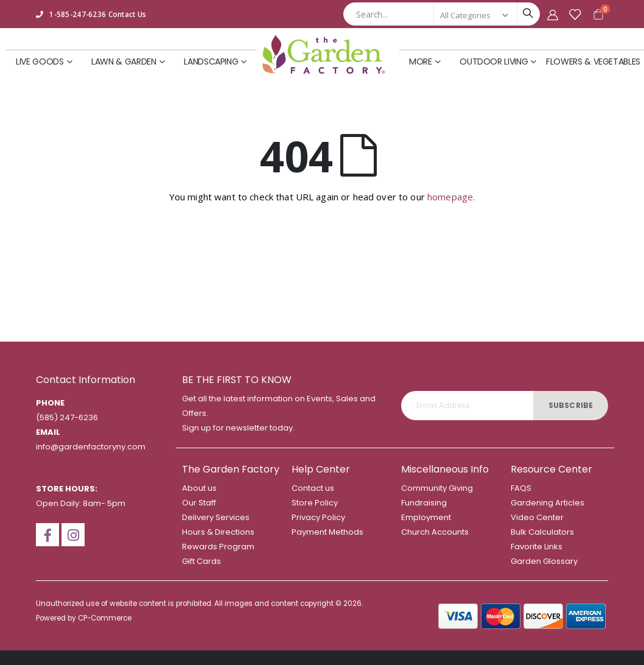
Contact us (313, 488)
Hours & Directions (218, 532)
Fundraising (424, 503)
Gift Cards (201, 561)
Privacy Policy (318, 517)
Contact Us (128, 14)
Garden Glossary (544, 561)
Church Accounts (435, 532)
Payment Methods (327, 532)
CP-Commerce (105, 618)
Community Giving (437, 488)
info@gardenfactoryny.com (91, 447)
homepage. (451, 197)
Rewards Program (218, 547)
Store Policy (315, 503)
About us (199, 488)
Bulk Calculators (542, 532)
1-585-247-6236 (78, 14)
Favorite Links (537, 547)
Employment (426, 517)
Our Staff (199, 503)
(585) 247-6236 (67, 417)
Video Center (537, 517)
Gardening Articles (548, 503)
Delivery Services (216, 517)
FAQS (521, 488)
